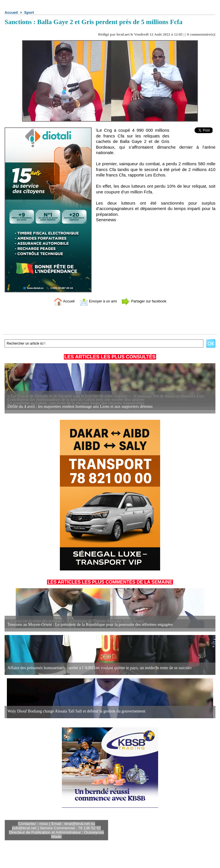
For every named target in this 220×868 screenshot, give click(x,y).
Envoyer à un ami (96, 301)
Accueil (11, 12)
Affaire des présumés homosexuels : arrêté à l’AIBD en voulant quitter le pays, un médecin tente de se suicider (96, 668)
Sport (29, 12)
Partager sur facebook (148, 301)
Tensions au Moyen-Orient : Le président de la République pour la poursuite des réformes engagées (87, 625)
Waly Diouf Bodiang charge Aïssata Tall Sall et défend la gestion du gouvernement (74, 711)
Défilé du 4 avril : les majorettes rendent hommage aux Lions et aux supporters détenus (77, 406)
